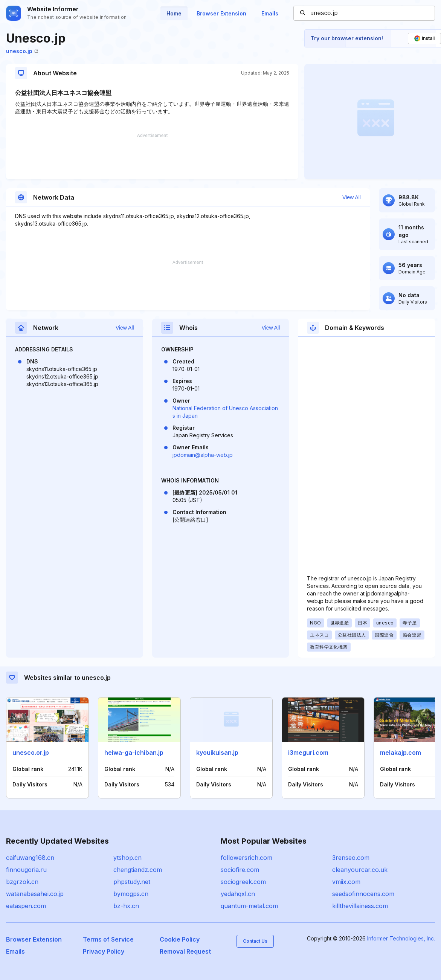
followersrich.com (246, 858)
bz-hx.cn (126, 906)
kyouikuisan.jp (217, 753)
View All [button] (352, 197)
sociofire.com (240, 870)
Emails (270, 13)
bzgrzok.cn (22, 882)
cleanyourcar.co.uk (360, 870)
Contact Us (255, 941)
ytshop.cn (127, 858)
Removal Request (185, 951)
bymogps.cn (131, 894)
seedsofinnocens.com (363, 894)
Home (174, 13)
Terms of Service (108, 939)
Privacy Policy (104, 951)
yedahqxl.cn (238, 894)
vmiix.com (346, 882)
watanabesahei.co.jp (35, 894)
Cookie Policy (180, 939)
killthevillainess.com (360, 906)
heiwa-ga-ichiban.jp (134, 753)
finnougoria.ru (26, 870)
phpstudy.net (132, 882)
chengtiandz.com (138, 870)
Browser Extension (221, 13)
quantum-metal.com (249, 906)
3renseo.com (351, 858)
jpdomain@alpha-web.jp (203, 455)
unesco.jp (22, 51)
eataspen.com (26, 906)
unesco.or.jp (31, 753)
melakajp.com (401, 753)
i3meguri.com (308, 753)
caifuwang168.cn (30, 858)
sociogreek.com (243, 882)
